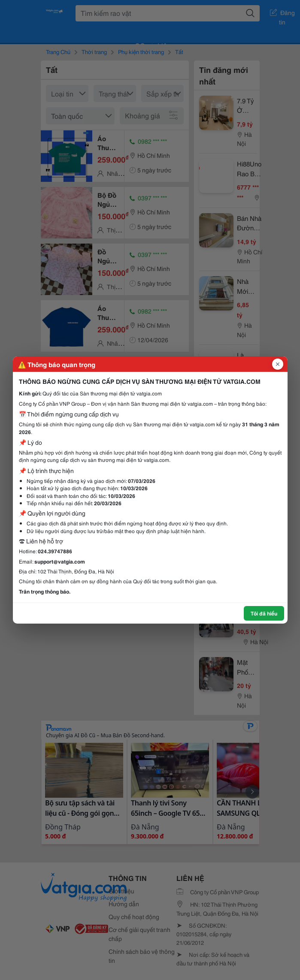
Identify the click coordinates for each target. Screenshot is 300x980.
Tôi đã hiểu (264, 613)
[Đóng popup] (278, 364)
